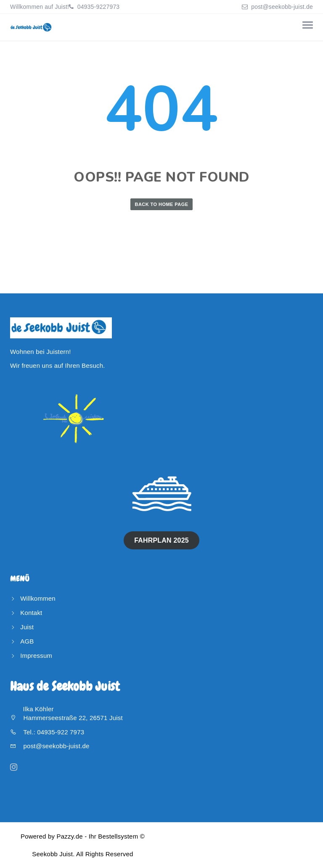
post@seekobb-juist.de (282, 7)
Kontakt (31, 613)
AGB (27, 641)
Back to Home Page (162, 204)
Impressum (36, 656)
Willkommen (38, 598)
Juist (27, 627)
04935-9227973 (98, 7)
